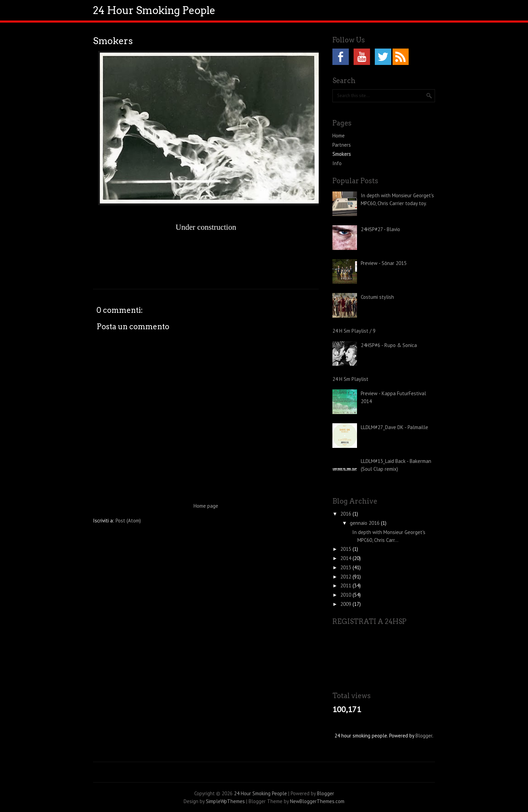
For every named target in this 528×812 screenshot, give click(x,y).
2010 (346, 595)
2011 (346, 585)
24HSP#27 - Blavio (380, 229)
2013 (346, 567)
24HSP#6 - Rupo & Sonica (389, 345)
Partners (342, 145)
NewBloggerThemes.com (317, 801)
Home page (206, 506)
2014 (346, 558)
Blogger (424, 736)
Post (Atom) (128, 521)
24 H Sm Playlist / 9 (354, 331)
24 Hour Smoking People (154, 10)
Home (339, 136)
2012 (346, 577)
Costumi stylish (377, 297)
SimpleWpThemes (225, 801)
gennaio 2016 (365, 523)
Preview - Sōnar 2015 (384, 263)
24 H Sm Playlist (350, 379)
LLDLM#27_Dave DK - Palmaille (394, 427)
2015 (346, 549)
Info (337, 163)
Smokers (113, 41)
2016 (346, 514)
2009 (346, 604)
